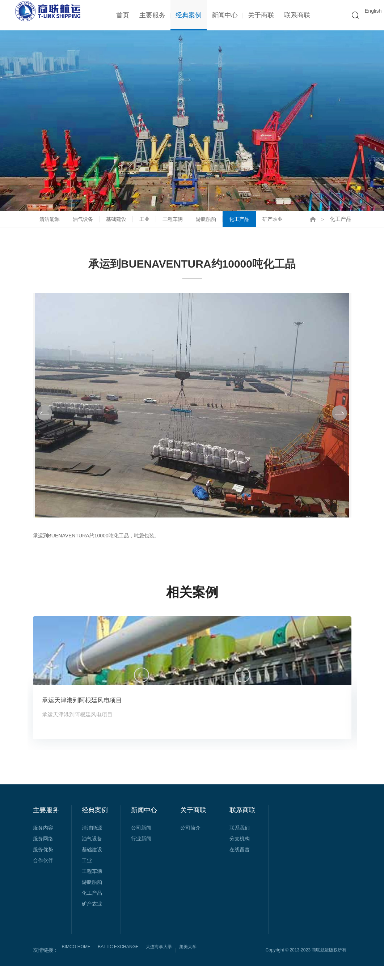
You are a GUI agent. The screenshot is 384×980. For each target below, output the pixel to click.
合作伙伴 (43, 874)
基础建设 (120, 226)
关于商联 (258, 15)
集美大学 (204, 964)
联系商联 (294, 15)
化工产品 (248, 226)
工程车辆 (178, 226)
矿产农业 (283, 226)
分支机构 (240, 852)
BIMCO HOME (79, 964)
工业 (149, 226)
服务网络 (43, 852)
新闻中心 (221, 15)
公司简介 (190, 841)
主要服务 (149, 15)
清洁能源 (50, 226)
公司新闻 (141, 841)
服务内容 (43, 841)
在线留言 (240, 863)
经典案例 (185, 15)
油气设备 (85, 226)
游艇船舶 (213, 226)
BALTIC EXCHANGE (126, 964)
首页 (119, 15)
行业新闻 (141, 852)
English (369, 15)
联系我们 (240, 841)
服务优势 (43, 863)
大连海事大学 (172, 964)
